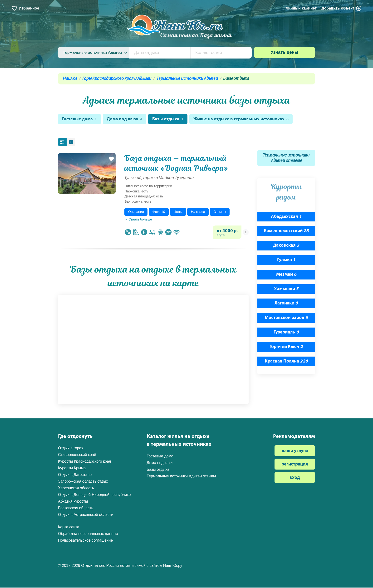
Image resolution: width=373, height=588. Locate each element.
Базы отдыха (169, 120)
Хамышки (286, 289)
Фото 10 (159, 212)
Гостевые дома (80, 120)
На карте (198, 212)
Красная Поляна (286, 362)
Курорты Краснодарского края (85, 462)
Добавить (342, 8)
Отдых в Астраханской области (86, 515)
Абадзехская (286, 217)
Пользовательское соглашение (85, 541)
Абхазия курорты (73, 502)
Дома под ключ (126, 120)
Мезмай (286, 275)
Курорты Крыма (72, 468)
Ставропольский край (77, 455)
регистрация (295, 465)
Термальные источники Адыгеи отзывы (286, 159)
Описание (136, 212)
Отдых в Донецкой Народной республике (94, 495)
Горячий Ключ (286, 347)
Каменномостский (286, 232)
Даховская (286, 246)
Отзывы (220, 212)
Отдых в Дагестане (75, 475)
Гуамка (286, 261)
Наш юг (70, 79)
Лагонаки (286, 304)
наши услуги (295, 452)
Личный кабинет (301, 8)
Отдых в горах (71, 448)
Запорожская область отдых (83, 482)
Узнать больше (138, 220)
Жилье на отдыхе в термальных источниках (243, 120)
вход (295, 478)
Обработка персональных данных (88, 534)
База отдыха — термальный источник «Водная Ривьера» (176, 164)
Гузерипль (286, 333)
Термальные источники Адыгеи (187, 79)
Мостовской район (286, 318)
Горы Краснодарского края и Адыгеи (117, 79)
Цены (178, 212)
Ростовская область (76, 508)
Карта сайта (69, 527)
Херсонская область (76, 488)
